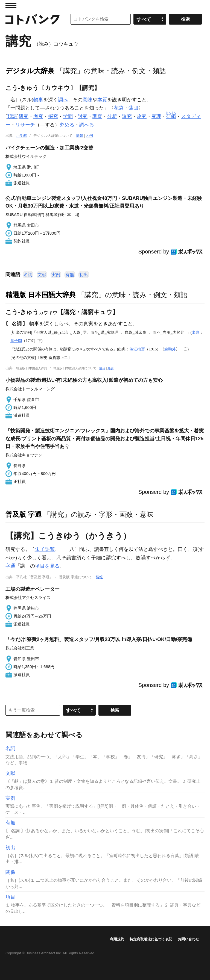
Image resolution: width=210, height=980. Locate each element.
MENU (11, 5)
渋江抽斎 (137, 349)
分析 (112, 116)
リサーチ (25, 125)
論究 (127, 116)
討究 (83, 116)
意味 (87, 100)
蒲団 (133, 108)
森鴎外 (170, 349)
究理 (156, 116)
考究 (38, 116)
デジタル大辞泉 (30, 71)
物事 (38, 100)
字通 (10, 566)
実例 (56, 275)
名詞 (28, 275)
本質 (102, 100)
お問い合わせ (188, 939)
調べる (87, 125)
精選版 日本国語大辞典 (41, 295)
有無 (70, 275)
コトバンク (33, 19)
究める (67, 125)
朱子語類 (45, 549)
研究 (24, 116)
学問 (68, 116)
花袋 (119, 108)
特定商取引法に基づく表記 (151, 939)
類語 (12, 116)
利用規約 (117, 939)
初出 (84, 275)
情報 (80, 136)
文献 (42, 275)
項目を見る (47, 566)
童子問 (16, 341)
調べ (63, 100)
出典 (196, 332)
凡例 (89, 136)
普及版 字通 (24, 514)
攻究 (142, 116)
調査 (97, 116)
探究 (53, 116)
